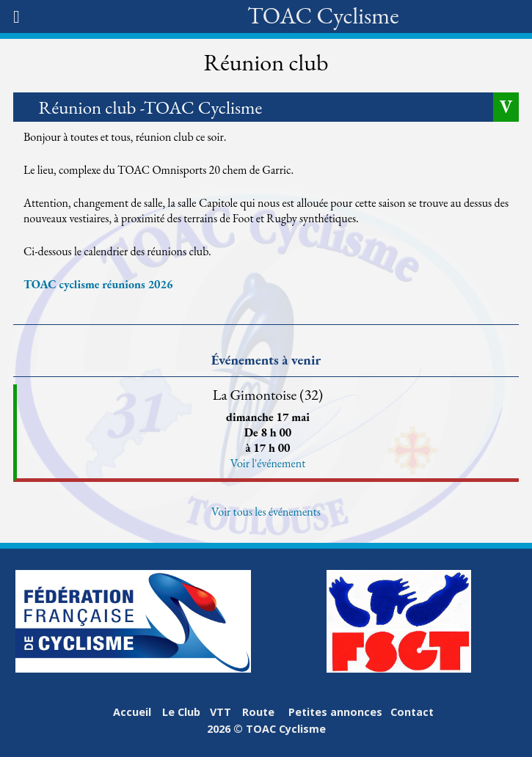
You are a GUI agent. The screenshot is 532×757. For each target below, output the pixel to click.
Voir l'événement (268, 463)
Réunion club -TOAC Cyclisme (151, 107)
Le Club (181, 712)
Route (258, 712)
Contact (412, 712)
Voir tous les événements (266, 512)
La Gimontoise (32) (268, 395)
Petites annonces (335, 712)
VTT (221, 712)
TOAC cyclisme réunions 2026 (98, 284)
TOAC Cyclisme (323, 15)
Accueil (132, 712)
